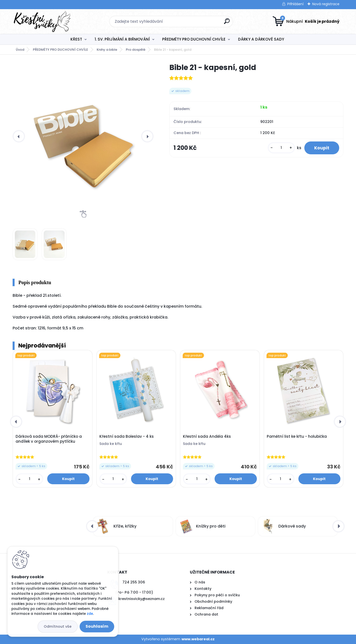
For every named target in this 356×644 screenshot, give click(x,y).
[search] (227, 23)
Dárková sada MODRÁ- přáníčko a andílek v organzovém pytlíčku (49, 439)
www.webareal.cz (198, 639)
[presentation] (19, 136)
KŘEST (76, 39)
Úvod (20, 50)
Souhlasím (97, 626)
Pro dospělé (136, 50)
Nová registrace (326, 4)
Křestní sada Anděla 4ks (207, 437)
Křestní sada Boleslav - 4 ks (127, 437)
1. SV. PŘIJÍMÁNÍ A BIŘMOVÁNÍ (122, 39)
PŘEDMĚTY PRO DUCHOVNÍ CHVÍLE (194, 39)
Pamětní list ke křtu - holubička (297, 437)
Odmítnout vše (58, 626)
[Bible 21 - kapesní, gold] (83, 136)
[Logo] (43, 22)
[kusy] (281, 148)
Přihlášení (295, 4)
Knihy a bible (107, 50)
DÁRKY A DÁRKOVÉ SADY (261, 39)
